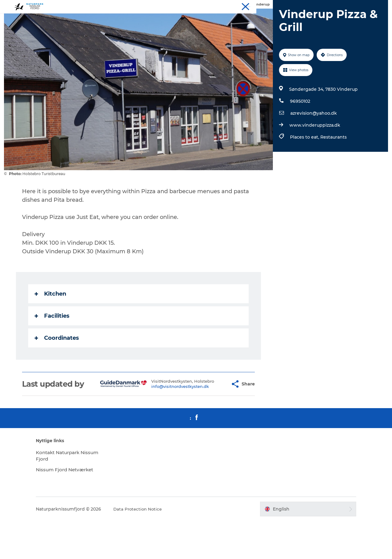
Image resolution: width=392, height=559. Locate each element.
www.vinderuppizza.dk (314, 154)
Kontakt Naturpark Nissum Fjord (75, 494)
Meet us (353, 6)
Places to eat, (304, 166)
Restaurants (333, 166)
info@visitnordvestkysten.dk (166, 423)
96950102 (299, 130)
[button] (211, 418)
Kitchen (51, 323)
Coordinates (57, 367)
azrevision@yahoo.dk (313, 142)
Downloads (376, 6)
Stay (323, 6)
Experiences (302, 6)
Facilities (53, 345)
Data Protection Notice (154, 547)
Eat (336, 6)
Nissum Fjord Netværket (82, 508)
